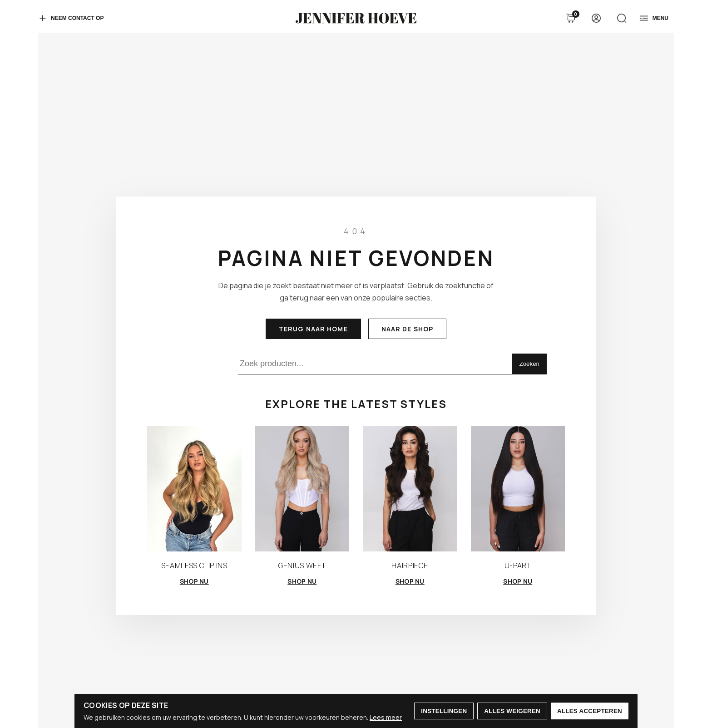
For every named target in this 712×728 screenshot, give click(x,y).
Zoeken (529, 364)
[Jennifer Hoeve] (356, 18)
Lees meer (386, 717)
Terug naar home (313, 329)
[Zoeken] (622, 18)
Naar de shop (407, 329)
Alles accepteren (590, 711)
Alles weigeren (512, 711)
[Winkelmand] (571, 18)
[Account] (596, 18)
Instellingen (444, 711)
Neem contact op (71, 18)
